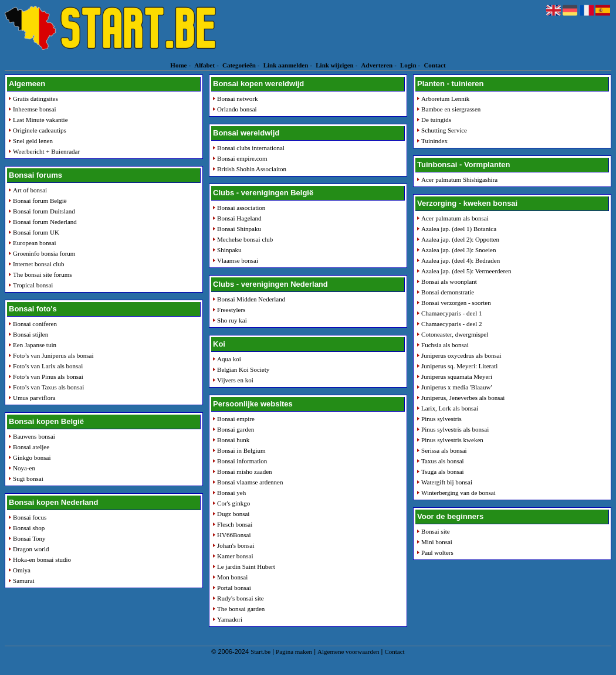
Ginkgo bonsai (32, 457)
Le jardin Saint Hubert (246, 567)
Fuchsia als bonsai (445, 345)
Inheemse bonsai (35, 109)
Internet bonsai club (38, 264)
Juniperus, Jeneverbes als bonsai (463, 398)
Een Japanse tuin (35, 345)
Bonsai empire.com (242, 158)
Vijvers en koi (235, 380)
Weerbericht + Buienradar (46, 151)
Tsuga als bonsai (443, 472)
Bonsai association (241, 208)
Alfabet (204, 65)
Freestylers (231, 310)
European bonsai (35, 243)
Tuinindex (434, 141)
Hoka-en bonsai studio (42, 559)
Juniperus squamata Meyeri (457, 376)
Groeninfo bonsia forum (44, 253)
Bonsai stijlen (31, 334)
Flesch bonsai (235, 524)
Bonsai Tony (29, 538)
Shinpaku (229, 250)
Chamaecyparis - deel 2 (452, 324)
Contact (434, 65)
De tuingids (436, 120)
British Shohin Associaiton (252, 169)
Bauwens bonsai (34, 436)
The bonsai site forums (43, 274)
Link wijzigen (334, 65)
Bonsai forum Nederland (45, 222)
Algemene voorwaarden (348, 652)
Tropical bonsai (33, 285)
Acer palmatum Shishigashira (459, 179)
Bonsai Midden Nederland (251, 299)
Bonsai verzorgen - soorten (456, 303)
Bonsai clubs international (251, 148)
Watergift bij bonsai (447, 482)
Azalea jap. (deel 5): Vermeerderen (466, 271)
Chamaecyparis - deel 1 (452, 313)
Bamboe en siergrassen (451, 109)
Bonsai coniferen (35, 324)
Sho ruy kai (232, 320)
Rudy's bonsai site (241, 598)
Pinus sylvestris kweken (452, 440)
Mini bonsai (437, 542)
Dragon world (31, 549)
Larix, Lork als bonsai (450, 408)
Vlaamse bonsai (238, 260)
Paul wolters (437, 552)
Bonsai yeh (231, 493)
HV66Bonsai (234, 535)
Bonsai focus (30, 517)
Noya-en (24, 468)
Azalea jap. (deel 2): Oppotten (460, 239)
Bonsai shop (29, 528)
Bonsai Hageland (239, 218)
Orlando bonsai (237, 109)
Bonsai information (242, 461)
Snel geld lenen (33, 141)
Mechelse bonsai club (245, 239)
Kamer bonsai (235, 556)
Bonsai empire (236, 419)
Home (178, 65)
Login (408, 65)
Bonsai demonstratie (448, 292)
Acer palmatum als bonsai (455, 218)
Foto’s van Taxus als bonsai (48, 387)
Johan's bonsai (236, 545)
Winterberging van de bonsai (458, 493)
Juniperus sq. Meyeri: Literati (459, 366)
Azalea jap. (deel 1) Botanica (459, 229)
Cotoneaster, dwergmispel (455, 334)
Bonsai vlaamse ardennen (250, 482)
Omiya (22, 570)
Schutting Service (444, 130)
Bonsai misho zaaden (244, 472)
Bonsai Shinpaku (239, 229)
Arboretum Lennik (445, 99)
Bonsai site (436, 531)
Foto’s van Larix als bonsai (48, 366)
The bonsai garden (241, 609)
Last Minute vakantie (40, 120)
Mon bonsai (232, 577)
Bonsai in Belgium (241, 450)
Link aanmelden (286, 65)
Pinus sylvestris (441, 419)
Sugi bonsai (28, 479)
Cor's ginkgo (233, 503)
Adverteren (377, 65)
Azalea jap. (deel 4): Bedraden (461, 260)
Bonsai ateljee (31, 447)
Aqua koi (229, 359)
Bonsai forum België (40, 201)
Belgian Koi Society (243, 369)
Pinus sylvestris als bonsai (455, 429)
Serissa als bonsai (444, 450)
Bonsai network (237, 99)
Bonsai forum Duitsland (44, 211)
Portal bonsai (234, 588)
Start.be (260, 652)
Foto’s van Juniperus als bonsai (53, 355)
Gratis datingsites (35, 99)
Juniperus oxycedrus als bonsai (461, 355)
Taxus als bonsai (443, 461)
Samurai (24, 581)
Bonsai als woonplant (449, 281)
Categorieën (239, 65)
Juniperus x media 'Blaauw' (456, 387)
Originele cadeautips (40, 130)
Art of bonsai (30, 190)
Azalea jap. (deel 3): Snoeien (458, 250)
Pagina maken (294, 652)
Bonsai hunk (233, 440)
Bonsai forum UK (36, 232)
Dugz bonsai (233, 514)
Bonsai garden (236, 429)
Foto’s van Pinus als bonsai (48, 376)
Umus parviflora (34, 398)
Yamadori (230, 619)
